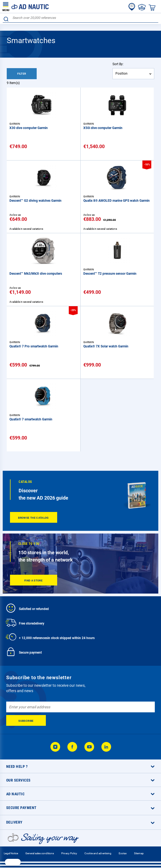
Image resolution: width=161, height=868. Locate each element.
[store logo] (26, 6)
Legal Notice (11, 853)
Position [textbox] (121, 74)
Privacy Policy (69, 853)
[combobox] (80, 18)
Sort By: (118, 64)
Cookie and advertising (98, 853)
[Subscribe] (26, 720)
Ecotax (123, 853)
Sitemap (139, 853)
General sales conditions (40, 853)
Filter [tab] (22, 74)
